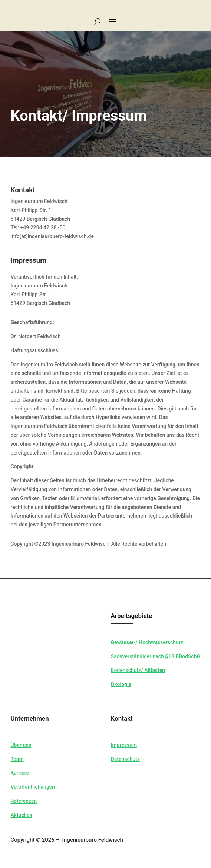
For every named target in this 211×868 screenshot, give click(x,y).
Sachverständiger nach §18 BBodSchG (156, 656)
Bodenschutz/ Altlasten (138, 670)
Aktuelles (21, 815)
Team (17, 759)
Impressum (124, 745)
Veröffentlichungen (33, 787)
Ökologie (121, 684)
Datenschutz (125, 759)
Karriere (20, 773)
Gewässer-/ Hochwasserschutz (147, 642)
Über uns (21, 745)
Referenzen (24, 801)
